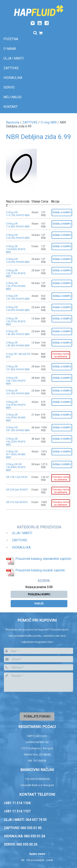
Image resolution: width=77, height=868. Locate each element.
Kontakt (11, 107)
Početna (11, 39)
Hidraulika (13, 78)
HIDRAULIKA (21, 547)
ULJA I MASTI (22, 533)
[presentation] (35, 702)
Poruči (39, 604)
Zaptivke (11, 68)
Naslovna (13, 122)
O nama (10, 49)
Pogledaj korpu (39, 594)
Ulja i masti (14, 58)
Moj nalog (13, 97)
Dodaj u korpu (62, 213)
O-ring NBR (49, 122)
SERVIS (9, 87)
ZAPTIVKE (30, 122)
